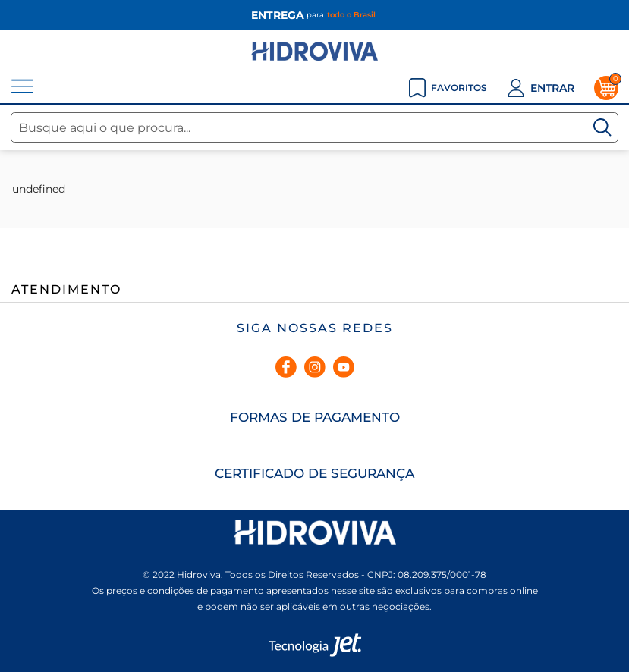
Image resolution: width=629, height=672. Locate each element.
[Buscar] (602, 127)
